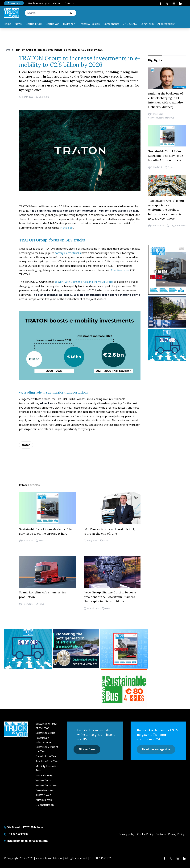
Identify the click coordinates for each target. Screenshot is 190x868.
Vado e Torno (44, 780)
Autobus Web (44, 800)
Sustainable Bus (45, 733)
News (18, 24)
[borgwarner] (76, 649)
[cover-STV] (167, 270)
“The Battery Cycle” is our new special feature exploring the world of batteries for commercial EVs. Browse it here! (166, 210)
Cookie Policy (145, 834)
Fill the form (87, 749)
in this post (67, 228)
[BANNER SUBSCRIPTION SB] (124, 689)
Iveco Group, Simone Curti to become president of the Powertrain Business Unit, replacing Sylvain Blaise (110, 597)
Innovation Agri (45, 775)
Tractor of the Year (47, 761)
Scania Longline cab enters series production (42, 595)
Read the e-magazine (156, 749)
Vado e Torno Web (47, 785)
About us (57, 3)
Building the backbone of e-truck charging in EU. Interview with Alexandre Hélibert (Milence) (165, 100)
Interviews (169, 118)
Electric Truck (34, 24)
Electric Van (52, 24)
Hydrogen (69, 24)
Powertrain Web (45, 790)
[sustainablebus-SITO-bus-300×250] (167, 312)
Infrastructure (158, 118)
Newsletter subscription (39, 3)
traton (26, 445)
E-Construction (45, 805)
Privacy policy (127, 834)
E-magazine (14, 3)
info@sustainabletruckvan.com (26, 841)
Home (7, 24)
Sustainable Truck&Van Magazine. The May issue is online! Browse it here (166, 156)
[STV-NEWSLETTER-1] (167, 345)
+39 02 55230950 (16, 834)
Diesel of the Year (46, 756)
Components (111, 24)
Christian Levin (120, 270)
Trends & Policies (89, 24)
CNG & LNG (130, 24)
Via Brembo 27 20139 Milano (23, 827)
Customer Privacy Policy (170, 834)
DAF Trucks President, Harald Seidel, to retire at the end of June (111, 531)
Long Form (147, 24)
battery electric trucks (68, 253)
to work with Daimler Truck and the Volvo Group (84, 282)
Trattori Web (43, 795)
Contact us (69, 3)
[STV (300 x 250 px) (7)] (124, 649)
